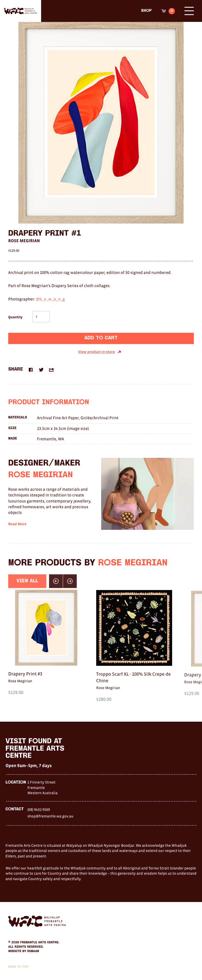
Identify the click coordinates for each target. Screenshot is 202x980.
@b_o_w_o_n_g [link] (50, 299)
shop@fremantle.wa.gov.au (50, 816)
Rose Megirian (24, 241)
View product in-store (100, 352)
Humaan (33, 951)
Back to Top (18, 967)
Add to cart (101, 338)
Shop (146, 11)
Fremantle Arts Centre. (40, 943)
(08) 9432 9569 (39, 810)
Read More (17, 532)
